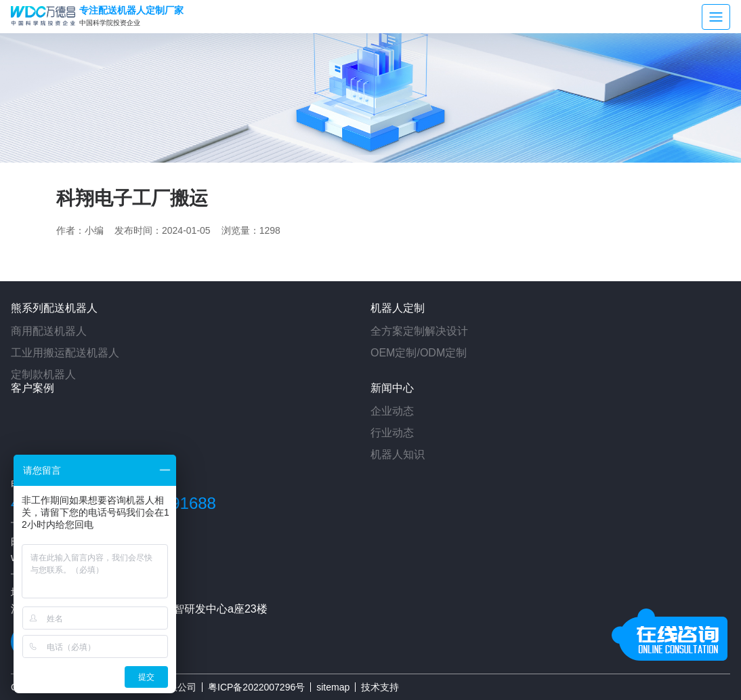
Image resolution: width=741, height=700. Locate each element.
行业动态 (392, 433)
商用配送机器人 (49, 331)
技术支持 (380, 687)
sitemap (333, 687)
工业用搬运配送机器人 (65, 353)
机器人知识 (398, 454)
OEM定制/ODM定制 (419, 353)
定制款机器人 (43, 374)
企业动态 (392, 411)
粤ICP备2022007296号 (256, 687)
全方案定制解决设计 (419, 331)
